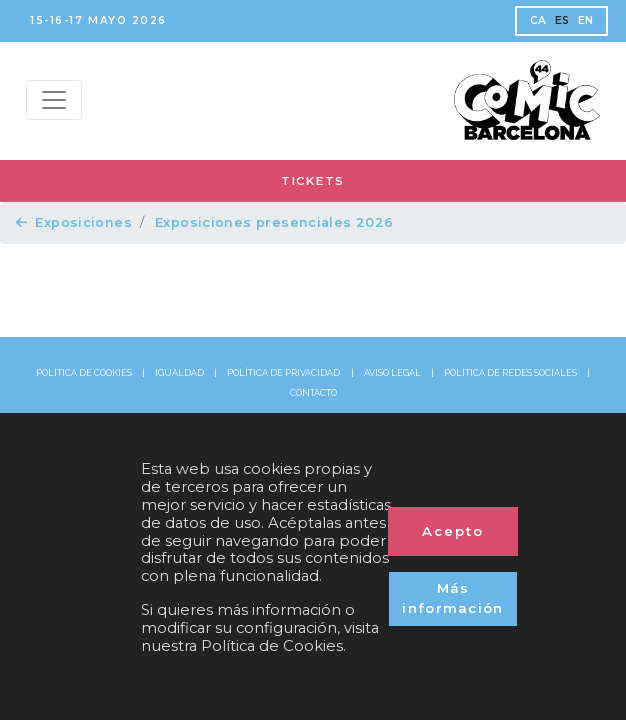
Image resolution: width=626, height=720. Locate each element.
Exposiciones (74, 222)
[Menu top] (54, 100)
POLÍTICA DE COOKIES (84, 373)
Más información (453, 598)
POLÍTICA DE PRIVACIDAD (283, 373)
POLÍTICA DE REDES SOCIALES (510, 373)
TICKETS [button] (313, 181)
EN (586, 20)
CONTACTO (313, 393)
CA (538, 20)
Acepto (453, 531)
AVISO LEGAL (392, 373)
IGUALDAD (179, 373)
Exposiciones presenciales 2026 (274, 222)
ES (562, 20)
